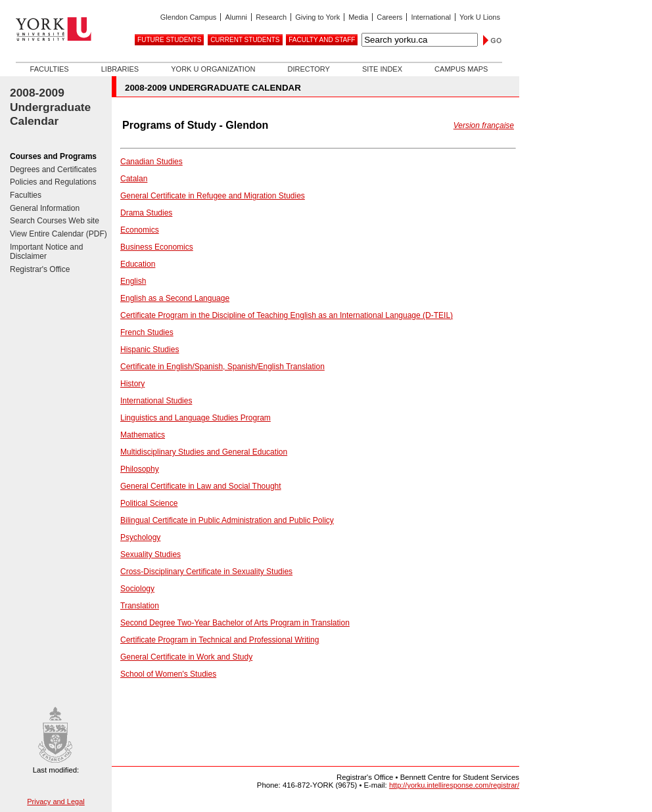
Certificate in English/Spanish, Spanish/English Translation (222, 367)
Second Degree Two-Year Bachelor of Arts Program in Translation (235, 623)
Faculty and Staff (322, 40)
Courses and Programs (53, 156)
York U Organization (213, 69)
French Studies (147, 332)
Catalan (134, 179)
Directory (308, 69)
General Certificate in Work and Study (186, 657)
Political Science (149, 503)
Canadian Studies (151, 162)
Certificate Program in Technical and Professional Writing (220, 640)
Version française (484, 125)
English (133, 281)
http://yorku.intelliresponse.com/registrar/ (454, 785)
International (431, 17)
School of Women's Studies (168, 674)
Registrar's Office (40, 269)
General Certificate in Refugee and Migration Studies (213, 196)
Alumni (236, 17)
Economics (140, 230)
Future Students (169, 40)
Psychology (140, 537)
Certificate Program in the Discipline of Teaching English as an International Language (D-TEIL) (287, 315)
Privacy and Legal (56, 801)
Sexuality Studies (151, 554)
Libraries (120, 69)
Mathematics (143, 435)
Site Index (382, 69)
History (132, 384)
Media (358, 17)
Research (271, 17)
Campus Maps (461, 69)
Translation (140, 606)
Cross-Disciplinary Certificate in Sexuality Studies (206, 572)
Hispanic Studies (150, 350)
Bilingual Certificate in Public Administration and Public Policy (227, 520)
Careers (389, 17)
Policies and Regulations (53, 182)
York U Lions (480, 17)
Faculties (50, 69)
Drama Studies (146, 213)
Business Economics (157, 247)
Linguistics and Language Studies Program (196, 418)
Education (138, 264)
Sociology (137, 589)
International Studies (156, 401)
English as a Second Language (175, 298)
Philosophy (140, 469)
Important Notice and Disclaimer (46, 252)
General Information (45, 208)
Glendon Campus (189, 17)
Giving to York (317, 17)
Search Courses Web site (55, 221)
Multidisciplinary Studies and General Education (204, 452)
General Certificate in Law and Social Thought (201, 486)
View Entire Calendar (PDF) (58, 234)
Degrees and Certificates (53, 169)
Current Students (245, 40)
